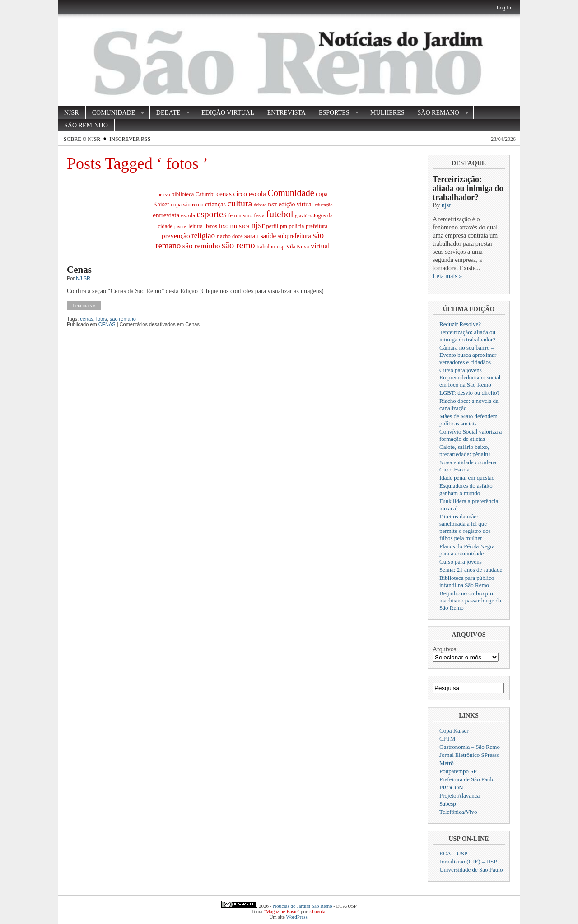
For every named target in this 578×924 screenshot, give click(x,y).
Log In (504, 8)
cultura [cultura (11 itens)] (240, 203)
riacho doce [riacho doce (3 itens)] (230, 236)
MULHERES (387, 113)
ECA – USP (453, 853)
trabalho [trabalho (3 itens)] (266, 247)
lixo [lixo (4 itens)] (224, 226)
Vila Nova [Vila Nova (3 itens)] (297, 247)
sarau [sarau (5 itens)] (252, 236)
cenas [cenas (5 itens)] (224, 194)
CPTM (447, 739)
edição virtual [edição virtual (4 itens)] (296, 204)
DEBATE (170, 113)
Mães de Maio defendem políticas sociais (468, 420)
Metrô (447, 763)
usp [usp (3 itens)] (281, 247)
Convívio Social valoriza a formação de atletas (471, 435)
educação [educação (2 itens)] (324, 205)
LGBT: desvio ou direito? (469, 393)
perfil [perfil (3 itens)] (272, 226)
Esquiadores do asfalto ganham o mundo (466, 489)
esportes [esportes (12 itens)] (212, 214)
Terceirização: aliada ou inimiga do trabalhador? (468, 188)
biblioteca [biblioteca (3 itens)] (183, 194)
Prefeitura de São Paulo (467, 779)
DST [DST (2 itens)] (272, 205)
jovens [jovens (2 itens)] (181, 226)
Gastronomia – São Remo (470, 747)
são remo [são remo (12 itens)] (238, 245)
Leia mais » (84, 305)
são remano (123, 319)
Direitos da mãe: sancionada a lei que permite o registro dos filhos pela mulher (465, 527)
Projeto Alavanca (459, 796)
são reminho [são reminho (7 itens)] (201, 246)
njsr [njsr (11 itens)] (258, 225)
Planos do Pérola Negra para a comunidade (467, 550)
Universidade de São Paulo (471, 870)
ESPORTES (336, 113)
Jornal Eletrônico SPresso (470, 755)
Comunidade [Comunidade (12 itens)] (291, 193)
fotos (102, 319)
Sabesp (448, 804)
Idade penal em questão (467, 478)
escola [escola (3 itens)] (188, 215)
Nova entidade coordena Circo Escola (468, 466)
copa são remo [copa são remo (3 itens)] (187, 205)
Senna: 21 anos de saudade (471, 570)
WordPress (296, 917)
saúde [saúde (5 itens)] (268, 236)
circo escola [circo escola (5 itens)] (250, 194)
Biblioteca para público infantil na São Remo (467, 581)
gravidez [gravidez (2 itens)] (303, 216)
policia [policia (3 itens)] (296, 226)
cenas (86, 319)
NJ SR (83, 278)
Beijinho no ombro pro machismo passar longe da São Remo (470, 600)
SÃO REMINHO (86, 125)
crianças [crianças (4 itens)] (215, 204)
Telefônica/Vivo (458, 812)
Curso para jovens (461, 562)
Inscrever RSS (130, 139)
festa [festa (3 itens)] (259, 215)
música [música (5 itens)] (240, 226)
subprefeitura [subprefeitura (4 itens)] (294, 236)
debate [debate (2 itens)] (260, 205)
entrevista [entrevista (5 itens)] (166, 215)
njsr (446, 205)
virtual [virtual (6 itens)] (320, 246)
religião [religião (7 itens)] (203, 236)
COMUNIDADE (115, 113)
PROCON (451, 787)
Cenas (79, 270)
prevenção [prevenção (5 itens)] (176, 236)
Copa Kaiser (454, 730)
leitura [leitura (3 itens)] (196, 226)
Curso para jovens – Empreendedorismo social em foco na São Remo (470, 377)
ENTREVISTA (287, 113)
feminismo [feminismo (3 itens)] (240, 215)
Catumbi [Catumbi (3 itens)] (205, 194)
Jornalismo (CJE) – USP (468, 861)
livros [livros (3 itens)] (210, 226)
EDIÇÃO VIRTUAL (228, 113)
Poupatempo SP (458, 771)
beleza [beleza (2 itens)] (164, 194)
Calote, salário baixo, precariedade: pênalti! (465, 450)
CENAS (107, 324)
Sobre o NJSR (82, 139)
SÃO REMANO (440, 113)
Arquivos (444, 649)
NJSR (72, 113)
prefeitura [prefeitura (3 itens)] (317, 226)
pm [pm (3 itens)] (284, 226)
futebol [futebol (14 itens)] (280, 214)
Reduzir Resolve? (460, 324)
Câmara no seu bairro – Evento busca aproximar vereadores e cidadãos (468, 355)
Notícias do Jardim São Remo (302, 906)
